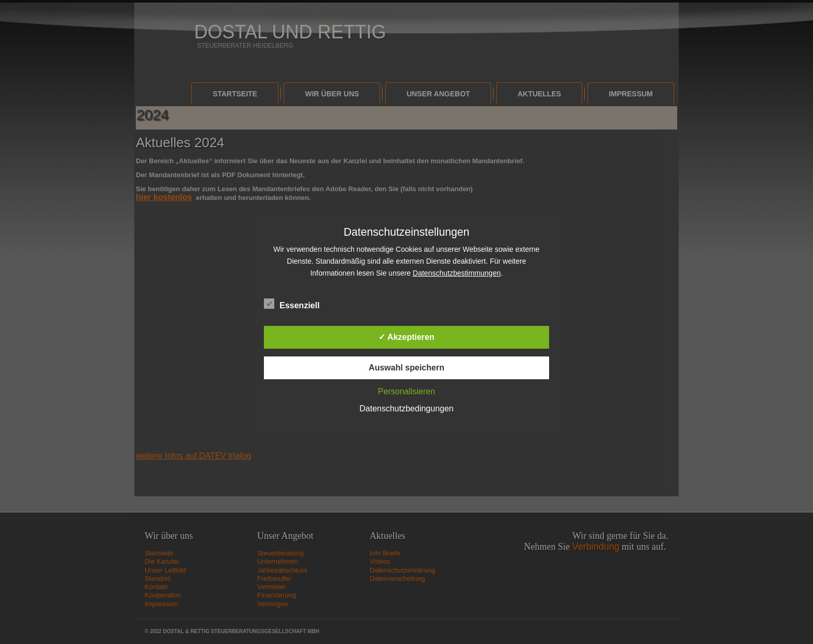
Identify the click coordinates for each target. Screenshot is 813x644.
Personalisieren (406, 391)
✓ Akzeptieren (406, 337)
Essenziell (292, 304)
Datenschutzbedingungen (406, 409)
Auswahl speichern (406, 368)
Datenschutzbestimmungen (457, 273)
